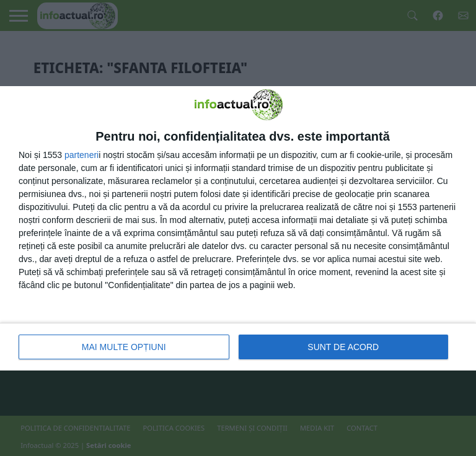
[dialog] (238, 228)
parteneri (82, 155)
